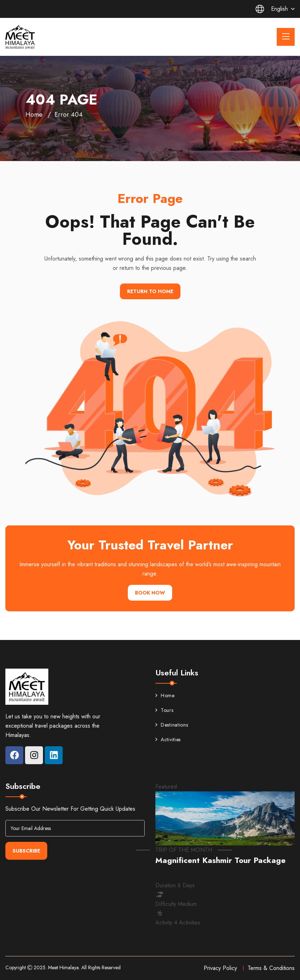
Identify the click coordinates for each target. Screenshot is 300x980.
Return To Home (150, 291)
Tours (164, 710)
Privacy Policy (220, 968)
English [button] (272, 9)
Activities (168, 739)
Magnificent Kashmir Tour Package (221, 860)
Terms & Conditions (271, 968)
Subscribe (26, 851)
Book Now (150, 593)
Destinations (172, 725)
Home (34, 115)
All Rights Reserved (101, 967)
